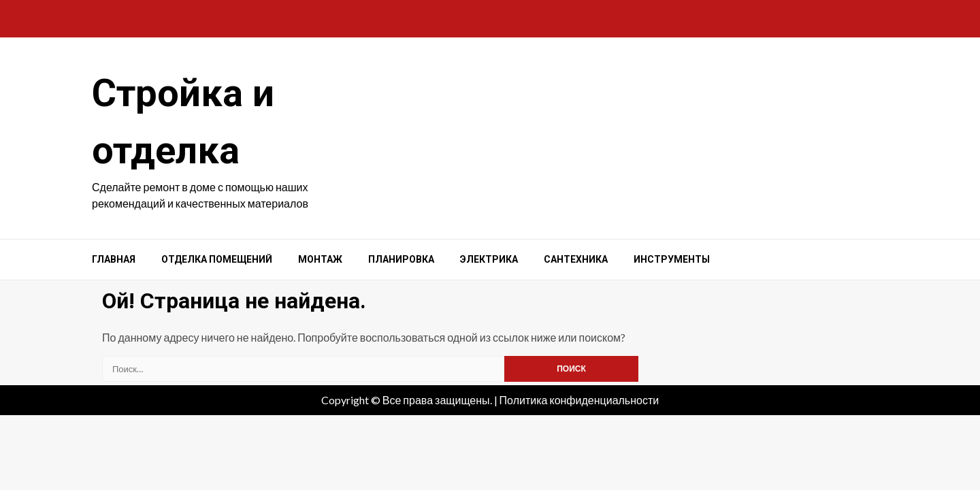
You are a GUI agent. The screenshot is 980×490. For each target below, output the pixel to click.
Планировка (401, 259)
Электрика (489, 259)
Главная (114, 259)
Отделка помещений (217, 259)
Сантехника (576, 259)
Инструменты (672, 259)
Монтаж (320, 259)
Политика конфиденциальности (579, 400)
